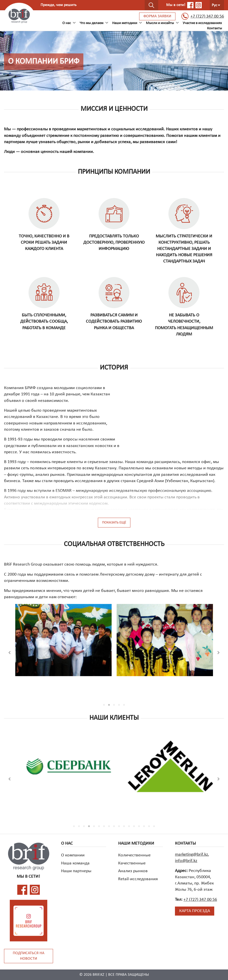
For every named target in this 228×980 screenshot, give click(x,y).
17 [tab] (154, 826)
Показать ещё (114, 523)
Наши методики (125, 23)
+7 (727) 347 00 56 (203, 16)
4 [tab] (119, 705)
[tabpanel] (63, 645)
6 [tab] (99, 826)
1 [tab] (104, 705)
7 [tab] (104, 826)
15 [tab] (144, 826)
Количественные (134, 855)
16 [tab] (149, 826)
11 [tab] (124, 826)
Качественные (132, 863)
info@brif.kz (186, 861)
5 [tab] (124, 705)
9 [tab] (114, 826)
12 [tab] (129, 826)
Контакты (214, 28)
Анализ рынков (133, 871)
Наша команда (75, 863)
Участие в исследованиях (202, 23)
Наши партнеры (76, 871)
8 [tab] (109, 826)
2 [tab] (109, 705)
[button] (10, 653)
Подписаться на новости (29, 956)
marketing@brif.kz (191, 855)
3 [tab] (114, 705)
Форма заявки (157, 16)
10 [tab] (119, 826)
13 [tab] (134, 826)
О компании (73, 855)
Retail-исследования (138, 879)
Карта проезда (195, 911)
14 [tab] (139, 826)
